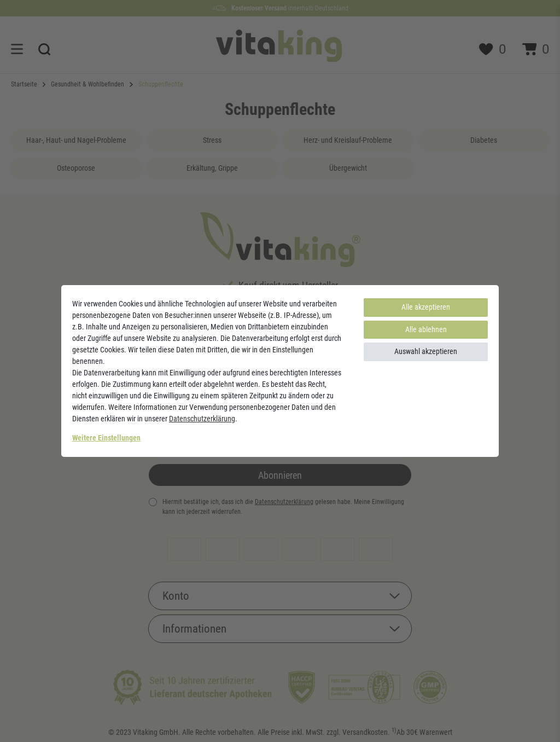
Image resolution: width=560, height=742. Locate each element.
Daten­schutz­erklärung (202, 419)
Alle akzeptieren (426, 307)
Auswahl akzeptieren (426, 351)
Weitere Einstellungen (106, 438)
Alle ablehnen (426, 329)
